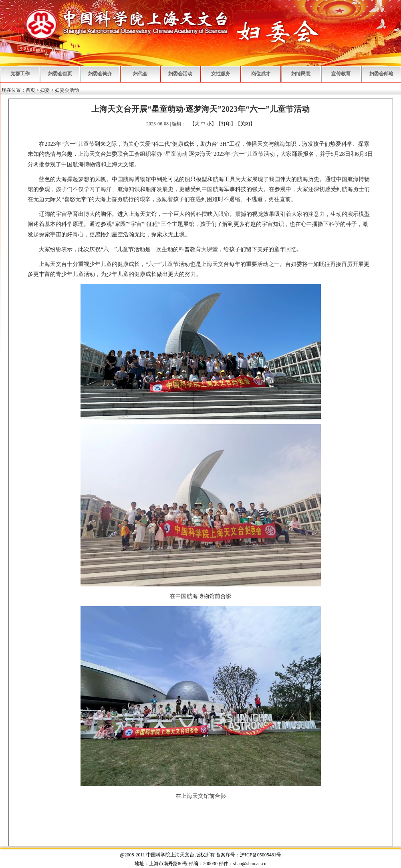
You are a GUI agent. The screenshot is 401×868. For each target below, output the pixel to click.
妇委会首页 (60, 74)
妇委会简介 (100, 74)
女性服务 (221, 74)
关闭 (245, 124)
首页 (30, 90)
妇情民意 (301, 74)
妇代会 (140, 74)
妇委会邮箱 (381, 74)
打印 (226, 124)
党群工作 (20, 74)
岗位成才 (261, 74)
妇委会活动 (180, 74)
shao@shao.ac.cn (250, 864)
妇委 (45, 90)
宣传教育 (341, 74)
